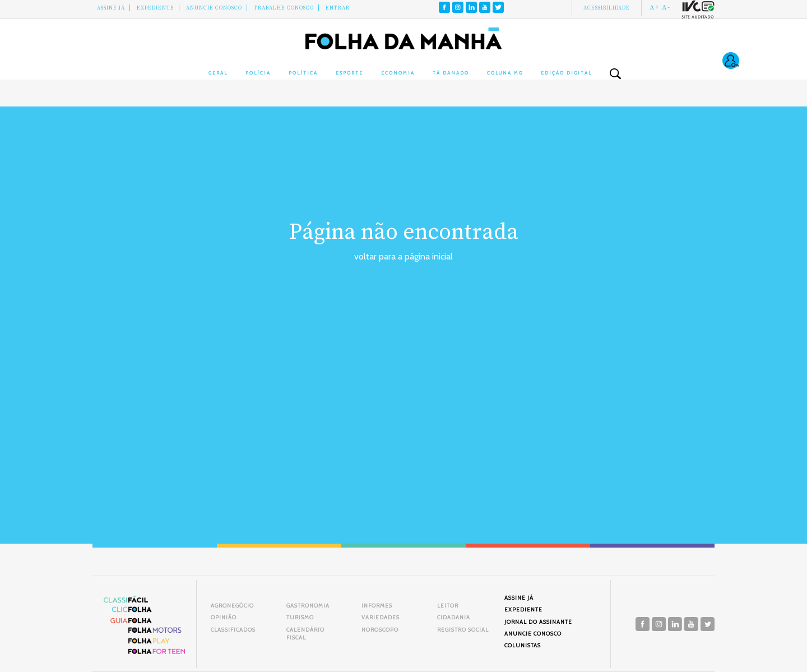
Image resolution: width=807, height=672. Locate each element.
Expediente (156, 8)
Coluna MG (505, 73)
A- (666, 7)
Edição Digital (566, 73)
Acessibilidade (607, 8)
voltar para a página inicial (403, 256)
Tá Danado (451, 73)
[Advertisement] (403, 347)
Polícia (258, 73)
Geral (218, 73)
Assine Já (111, 8)
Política (303, 73)
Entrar (338, 8)
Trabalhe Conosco (284, 8)
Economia (398, 73)
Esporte (349, 73)
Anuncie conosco (214, 8)
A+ (655, 7)
